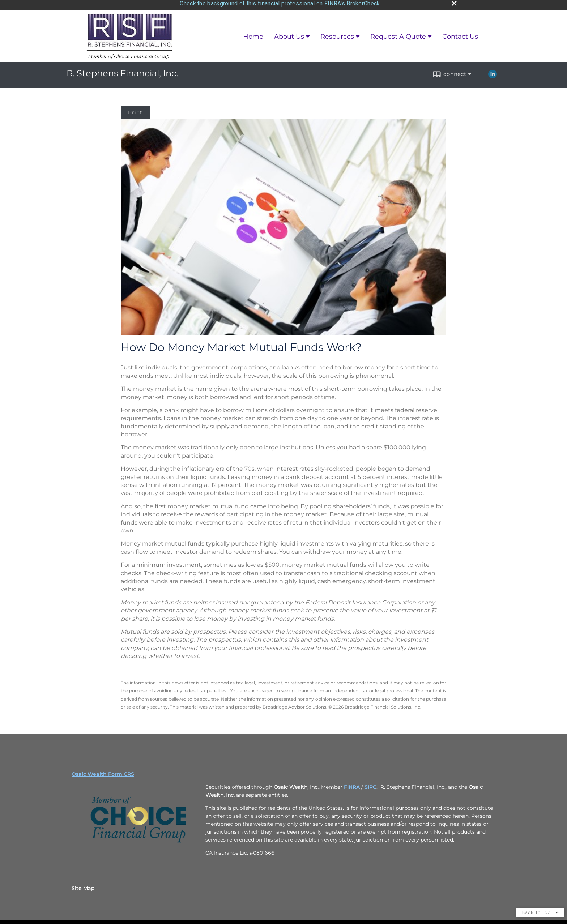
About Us (289, 34)
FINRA (352, 785)
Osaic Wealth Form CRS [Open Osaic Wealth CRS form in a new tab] (103, 772)
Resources (337, 34)
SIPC (370, 785)
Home (253, 34)
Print (135, 110)
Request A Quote (398, 34)
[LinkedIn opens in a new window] (493, 74)
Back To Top (540, 910)
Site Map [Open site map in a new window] (83, 886)
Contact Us (460, 34)
